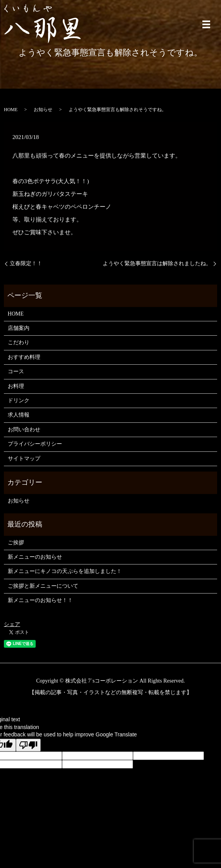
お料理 (16, 386)
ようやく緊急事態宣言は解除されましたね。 (157, 263)
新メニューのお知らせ (35, 557)
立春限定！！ (26, 263)
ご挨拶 (16, 543)
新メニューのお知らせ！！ (40, 600)
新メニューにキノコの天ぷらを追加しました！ (65, 571)
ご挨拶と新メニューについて (43, 586)
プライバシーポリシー (35, 444)
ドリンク (19, 401)
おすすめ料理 (24, 357)
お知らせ (43, 110)
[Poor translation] (28, 745)
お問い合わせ (24, 430)
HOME (11, 110)
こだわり (19, 342)
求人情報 (19, 415)
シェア (12, 624)
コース (16, 371)
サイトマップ (24, 459)
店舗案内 (19, 328)
